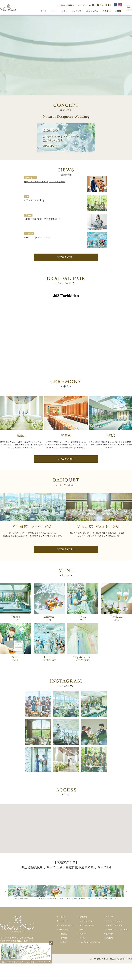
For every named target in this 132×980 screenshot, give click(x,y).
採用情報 (109, 934)
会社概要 (109, 938)
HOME (62, 917)
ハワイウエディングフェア (37, 238)
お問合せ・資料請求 (67, 5)
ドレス (82, 938)
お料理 (118, 11)
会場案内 (107, 11)
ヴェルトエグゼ (88, 925)
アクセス (81, 5)
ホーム (44, 11)
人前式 (64, 942)
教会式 (64, 934)
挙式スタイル (92, 11)
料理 (81, 929)
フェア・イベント (66, 925)
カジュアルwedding (34, 200)
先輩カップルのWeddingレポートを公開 (44, 181)
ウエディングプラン (114, 921)
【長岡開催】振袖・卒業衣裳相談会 (42, 219)
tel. (100, 5)
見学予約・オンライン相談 (117, 929)
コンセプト (77, 11)
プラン (64, 11)
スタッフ (109, 917)
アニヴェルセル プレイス (90, 942)
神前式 (64, 938)
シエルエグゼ (87, 921)
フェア (54, 11)
